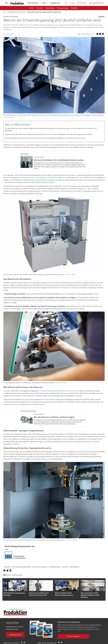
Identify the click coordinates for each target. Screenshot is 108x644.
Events (44, 3)
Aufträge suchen (55, 3)
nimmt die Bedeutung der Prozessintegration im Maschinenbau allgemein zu (42, 178)
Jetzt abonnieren (15, 635)
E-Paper (72, 3)
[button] (101, 589)
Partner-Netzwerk (33, 3)
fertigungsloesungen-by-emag (21, 567)
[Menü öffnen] (6, 3)
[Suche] (66, 3)
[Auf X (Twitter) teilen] (100, 34)
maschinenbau (75, 567)
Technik (31, 8)
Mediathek (74, 8)
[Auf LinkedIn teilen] (103, 34)
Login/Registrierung (98, 3)
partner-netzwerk (55, 567)
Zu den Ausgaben (73, 636)
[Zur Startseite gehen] (17, 3)
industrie (7, 567)
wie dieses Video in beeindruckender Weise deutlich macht (58, 391)
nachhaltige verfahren (40, 567)
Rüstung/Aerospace (63, 8)
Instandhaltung (50, 8)
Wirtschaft (39, 8)
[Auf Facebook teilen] (98, 34)
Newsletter (83, 3)
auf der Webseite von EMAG (67, 288)
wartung (65, 567)
